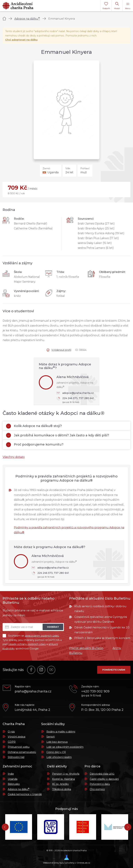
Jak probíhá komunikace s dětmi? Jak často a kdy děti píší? (58, 435)
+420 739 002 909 (95, 691)
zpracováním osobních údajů (42, 636)
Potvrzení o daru (100, 784)
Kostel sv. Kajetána (63, 779)
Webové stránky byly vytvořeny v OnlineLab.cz (67, 859)
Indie (11, 774)
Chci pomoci (97, 789)
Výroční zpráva (17, 737)
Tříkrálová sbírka (62, 789)
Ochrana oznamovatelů (22, 752)
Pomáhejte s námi (114, 670)
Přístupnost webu (19, 747)
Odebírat (53, 627)
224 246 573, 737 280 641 (76, 400)
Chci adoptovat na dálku (21, 40)
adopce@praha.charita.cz (75, 393)
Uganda (13, 779)
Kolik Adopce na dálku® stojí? (34, 426)
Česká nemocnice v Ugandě (25, 794)
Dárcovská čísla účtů (102, 774)
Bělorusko (14, 784)
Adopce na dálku (27, 19)
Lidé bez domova (57, 742)
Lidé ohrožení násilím (59, 757)
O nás (11, 732)
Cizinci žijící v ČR (56, 752)
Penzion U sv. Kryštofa (66, 774)
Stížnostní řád (16, 757)
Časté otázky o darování (104, 779)
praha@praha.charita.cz (33, 691)
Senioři (51, 737)
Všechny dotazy (14, 457)
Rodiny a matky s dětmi (61, 732)
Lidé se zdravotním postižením (65, 747)
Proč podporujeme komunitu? (35, 445)
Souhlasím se (31, 636)
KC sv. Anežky (60, 784)
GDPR (12, 742)
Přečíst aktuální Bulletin (86, 648)
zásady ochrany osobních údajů (27, 644)
